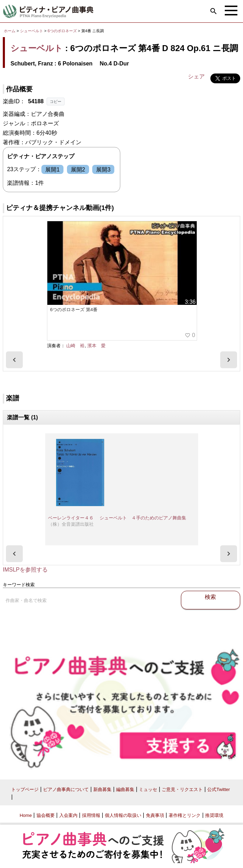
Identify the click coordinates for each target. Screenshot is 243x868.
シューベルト (32, 31)
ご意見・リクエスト (182, 789)
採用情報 (91, 815)
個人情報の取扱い (123, 815)
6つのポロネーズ (63, 31)
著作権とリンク (185, 815)
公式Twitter (218, 789)
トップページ (25, 789)
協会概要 (46, 815)
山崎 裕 (75, 346)
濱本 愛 (96, 346)
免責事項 (155, 815)
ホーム (10, 31)
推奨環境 (214, 815)
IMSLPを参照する (25, 570)
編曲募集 (125, 789)
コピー (56, 101)
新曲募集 (102, 789)
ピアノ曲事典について (66, 789)
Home (26, 815)
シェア (196, 76)
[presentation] (14, 360)
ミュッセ (148, 789)
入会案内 (68, 815)
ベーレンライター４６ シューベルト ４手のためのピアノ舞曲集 (117, 518)
